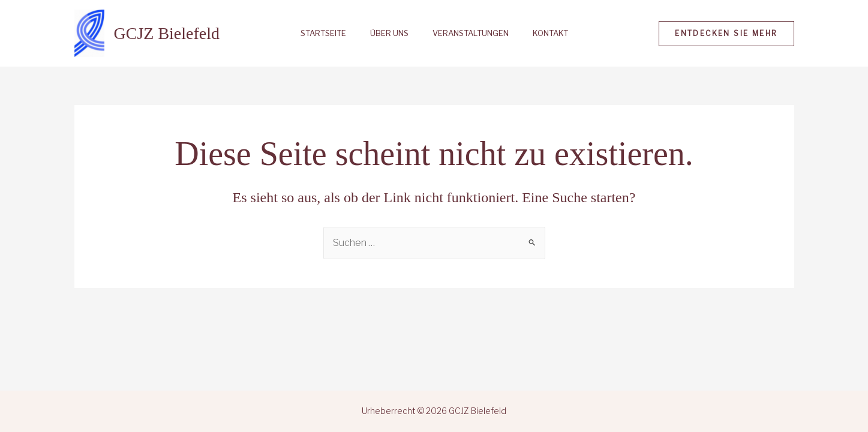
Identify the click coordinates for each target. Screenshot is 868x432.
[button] (726, 34)
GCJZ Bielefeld (167, 33)
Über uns (389, 33)
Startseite (323, 33)
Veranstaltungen (471, 33)
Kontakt (550, 33)
